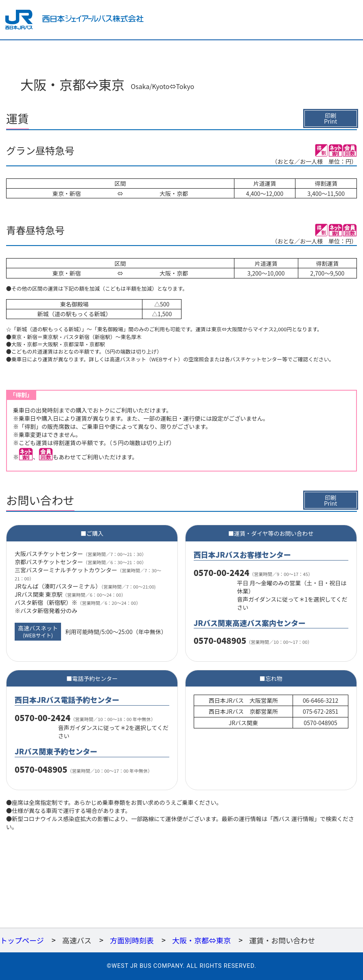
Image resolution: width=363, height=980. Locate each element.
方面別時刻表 (132, 940)
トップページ (22, 940)
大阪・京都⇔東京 (201, 940)
